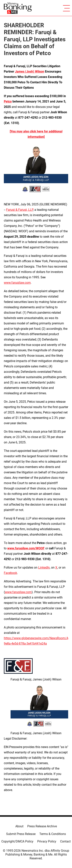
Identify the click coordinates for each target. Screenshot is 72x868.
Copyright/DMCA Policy (17, 841)
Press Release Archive (42, 826)
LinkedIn (44, 568)
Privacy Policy (47, 841)
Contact (65, 841)
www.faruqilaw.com (17, 283)
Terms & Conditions (53, 834)
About (19, 826)
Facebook (10, 573)
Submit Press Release (21, 834)
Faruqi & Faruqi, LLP (20, 210)
